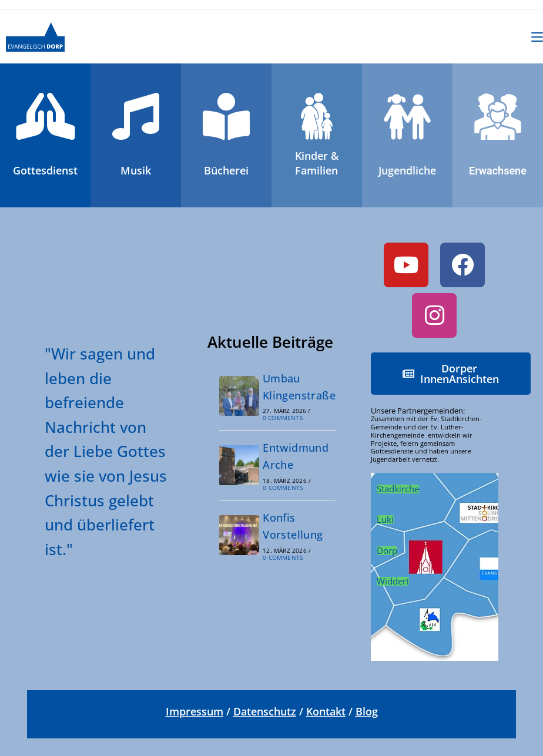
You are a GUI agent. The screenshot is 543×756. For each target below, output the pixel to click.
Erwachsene (498, 171)
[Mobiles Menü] (537, 37)
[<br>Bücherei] (226, 116)
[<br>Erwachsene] (498, 116)
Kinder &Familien (317, 163)
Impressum (195, 711)
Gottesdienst (45, 170)
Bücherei (226, 170)
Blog (367, 711)
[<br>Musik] (136, 116)
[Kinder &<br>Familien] (317, 116)
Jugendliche (407, 170)
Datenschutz (265, 711)
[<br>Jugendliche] (407, 116)
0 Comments (283, 418)
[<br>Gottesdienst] (45, 116)
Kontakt (326, 711)
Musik (136, 170)
